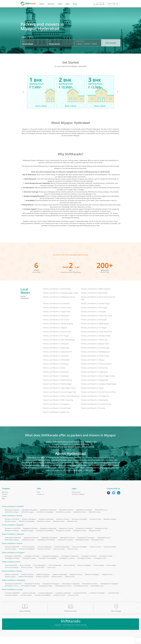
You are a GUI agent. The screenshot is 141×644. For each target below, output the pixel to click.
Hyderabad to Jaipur (28, 547)
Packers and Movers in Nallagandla (95, 387)
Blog (75, 4)
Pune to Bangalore (40, 572)
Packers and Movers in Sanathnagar (57, 415)
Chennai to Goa (72, 556)
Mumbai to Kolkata (110, 526)
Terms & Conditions (78, 501)
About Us (5, 499)
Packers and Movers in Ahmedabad (13, 587)
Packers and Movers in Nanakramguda (58, 331)
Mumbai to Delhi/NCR (12, 526)
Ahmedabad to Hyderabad (71, 591)
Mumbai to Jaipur (11, 528)
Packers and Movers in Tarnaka (93, 415)
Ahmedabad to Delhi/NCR (13, 591)
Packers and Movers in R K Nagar (56, 343)
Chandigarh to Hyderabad (70, 563)
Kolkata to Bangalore (43, 581)
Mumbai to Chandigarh (80, 526)
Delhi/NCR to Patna (80, 519)
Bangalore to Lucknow (64, 538)
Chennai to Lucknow (44, 556)
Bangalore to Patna (80, 538)
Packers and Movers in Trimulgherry (95, 403)
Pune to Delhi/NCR (11, 572)
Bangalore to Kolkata (12, 538)
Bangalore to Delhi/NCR (13, 535)
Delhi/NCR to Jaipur (28, 519)
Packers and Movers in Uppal (92, 395)
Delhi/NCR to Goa (95, 519)
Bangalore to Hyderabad (48, 535)
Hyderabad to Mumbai (31, 545)
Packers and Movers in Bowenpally (94, 407)
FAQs (68, 4)
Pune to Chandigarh (84, 572)
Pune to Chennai (69, 572)
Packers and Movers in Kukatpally (56, 383)
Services (51, 4)
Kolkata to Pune (107, 581)
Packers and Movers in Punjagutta (56, 411)
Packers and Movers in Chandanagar (95, 355)
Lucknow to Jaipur (26, 602)
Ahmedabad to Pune (12, 593)
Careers (5, 503)
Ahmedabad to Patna (81, 593)
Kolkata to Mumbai (27, 581)
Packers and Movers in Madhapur (56, 323)
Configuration (80, 50)
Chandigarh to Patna (84, 565)
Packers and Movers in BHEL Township (58, 407)
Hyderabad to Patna (82, 547)
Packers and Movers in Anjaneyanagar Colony (61, 300)
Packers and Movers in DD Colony (56, 327)
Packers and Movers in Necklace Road (96, 343)
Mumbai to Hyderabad (46, 526)
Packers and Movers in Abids (54, 375)
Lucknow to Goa (73, 602)
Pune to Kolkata (99, 572)
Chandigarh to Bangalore (50, 563)
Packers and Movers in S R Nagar (94, 335)
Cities (60, 4)
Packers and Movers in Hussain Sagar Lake (60, 399)
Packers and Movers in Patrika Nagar (57, 391)
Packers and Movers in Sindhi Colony (95, 363)
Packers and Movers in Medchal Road (58, 387)
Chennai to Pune (95, 554)
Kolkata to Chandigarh (92, 581)
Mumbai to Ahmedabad (27, 528)
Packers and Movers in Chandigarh (13, 560)
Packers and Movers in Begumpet (56, 355)
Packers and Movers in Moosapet (94, 327)
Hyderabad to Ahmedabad (46, 547)
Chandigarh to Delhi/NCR (13, 563)
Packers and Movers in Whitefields (56, 367)
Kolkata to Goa (70, 584)
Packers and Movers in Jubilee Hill (56, 419)
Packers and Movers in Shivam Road (57, 339)
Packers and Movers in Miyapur (55, 335)
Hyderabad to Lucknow (65, 547)
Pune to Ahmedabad (12, 574)
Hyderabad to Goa (98, 547)
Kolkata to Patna (57, 584)
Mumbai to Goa (72, 528)
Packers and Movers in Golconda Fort (58, 359)
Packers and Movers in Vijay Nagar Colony (59, 395)
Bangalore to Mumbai (30, 535)
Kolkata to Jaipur (10, 584)
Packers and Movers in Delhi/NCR (13, 514)
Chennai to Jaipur (11, 556)
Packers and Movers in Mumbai (12, 523)
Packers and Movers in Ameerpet (56, 351)
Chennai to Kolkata (110, 554)
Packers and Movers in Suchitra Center (96, 411)
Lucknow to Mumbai (29, 600)
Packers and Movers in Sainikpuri (56, 379)
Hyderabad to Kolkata (12, 547)
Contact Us (41, 501)
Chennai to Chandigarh (80, 554)
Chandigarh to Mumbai (32, 563)
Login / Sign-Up (113, 4)
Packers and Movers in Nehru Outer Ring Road (61, 403)
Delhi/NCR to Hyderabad (48, 517)
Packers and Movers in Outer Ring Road (96, 339)
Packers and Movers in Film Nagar (94, 315)
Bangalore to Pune (101, 535)
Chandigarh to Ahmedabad (47, 565)
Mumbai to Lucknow (44, 528)
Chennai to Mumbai (28, 554)
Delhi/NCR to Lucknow (63, 519)
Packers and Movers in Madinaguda (95, 331)
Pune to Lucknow (27, 574)
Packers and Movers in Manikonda (94, 375)
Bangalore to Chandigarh (84, 535)
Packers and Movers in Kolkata (12, 578)
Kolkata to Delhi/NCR (12, 581)
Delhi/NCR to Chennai (66, 517)
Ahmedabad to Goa (97, 593)
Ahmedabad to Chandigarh (109, 591)
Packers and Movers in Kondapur (56, 371)
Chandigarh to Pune (106, 563)
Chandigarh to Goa (100, 565)
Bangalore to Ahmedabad (45, 538)
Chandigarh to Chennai (89, 563)
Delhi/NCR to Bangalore (30, 517)
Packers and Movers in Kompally (94, 319)
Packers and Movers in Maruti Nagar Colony (98, 383)
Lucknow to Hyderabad (63, 600)
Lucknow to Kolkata (11, 602)
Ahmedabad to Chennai (90, 591)
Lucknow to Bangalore (46, 600)
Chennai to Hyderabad (62, 554)
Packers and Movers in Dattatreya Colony (59, 304)
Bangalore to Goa (95, 538)
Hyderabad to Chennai (67, 545)
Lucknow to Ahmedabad (43, 602)
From (24, 50)
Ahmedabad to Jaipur (46, 593)
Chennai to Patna (59, 556)
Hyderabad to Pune (104, 545)
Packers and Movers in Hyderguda (94, 379)
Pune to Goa (51, 574)
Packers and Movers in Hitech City (94, 347)
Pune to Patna (40, 574)
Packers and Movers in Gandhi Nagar (95, 310)
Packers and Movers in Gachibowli (56, 310)
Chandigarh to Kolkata (12, 565)
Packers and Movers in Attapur (93, 367)
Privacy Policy (76, 499)
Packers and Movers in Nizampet (56, 363)
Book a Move (41, 113)
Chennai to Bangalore (45, 554)
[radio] (24, 45)
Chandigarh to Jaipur (29, 565)
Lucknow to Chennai (80, 600)
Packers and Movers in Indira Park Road (96, 323)
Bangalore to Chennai (66, 535)
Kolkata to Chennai (76, 581)
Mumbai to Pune (95, 526)
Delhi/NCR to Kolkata (12, 519)
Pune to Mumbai (25, 572)
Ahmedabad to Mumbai (32, 591)
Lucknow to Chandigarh (97, 600)
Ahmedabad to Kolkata (29, 593)
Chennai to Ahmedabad (27, 556)
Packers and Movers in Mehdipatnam (95, 359)
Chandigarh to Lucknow (67, 565)
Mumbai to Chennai (63, 526)
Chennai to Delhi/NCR (12, 554)
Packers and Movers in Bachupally (94, 300)
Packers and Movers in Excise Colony (57, 315)
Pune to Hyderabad (55, 572)
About (42, 4)
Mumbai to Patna (59, 528)
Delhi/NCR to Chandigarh (84, 517)
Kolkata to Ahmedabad (26, 584)
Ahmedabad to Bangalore (51, 591)
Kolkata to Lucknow (42, 584)
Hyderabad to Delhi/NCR (13, 545)
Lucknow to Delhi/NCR (12, 600)
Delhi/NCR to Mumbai (12, 517)
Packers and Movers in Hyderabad (13, 541)
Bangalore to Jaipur (28, 538)
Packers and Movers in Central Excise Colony (98, 399)
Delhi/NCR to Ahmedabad (45, 519)
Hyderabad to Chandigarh (86, 545)
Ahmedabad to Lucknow (63, 593)
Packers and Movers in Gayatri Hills (57, 319)
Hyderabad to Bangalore (49, 545)
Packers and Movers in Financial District (96, 371)
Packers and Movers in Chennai (12, 550)
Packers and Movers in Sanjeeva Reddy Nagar (99, 391)
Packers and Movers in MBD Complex (95, 296)
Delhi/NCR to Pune (101, 517)
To (50, 50)
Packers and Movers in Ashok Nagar (57, 296)
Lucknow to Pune (113, 600)
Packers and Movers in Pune (11, 569)
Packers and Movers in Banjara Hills (95, 351)
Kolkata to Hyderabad (60, 581)
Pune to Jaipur (111, 572)
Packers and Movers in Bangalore (13, 532)
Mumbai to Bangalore (29, 526)
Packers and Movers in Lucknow (12, 596)
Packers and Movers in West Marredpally (59, 347)
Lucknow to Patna (59, 602)
